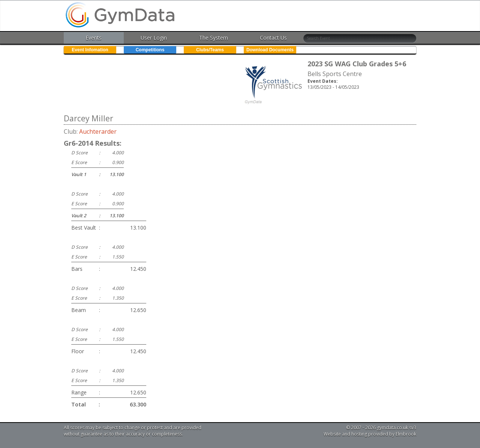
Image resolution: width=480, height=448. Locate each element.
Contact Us (273, 38)
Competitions (150, 50)
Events (94, 38)
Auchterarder (98, 131)
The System (214, 38)
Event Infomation (90, 50)
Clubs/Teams (210, 50)
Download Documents (270, 50)
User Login (154, 38)
